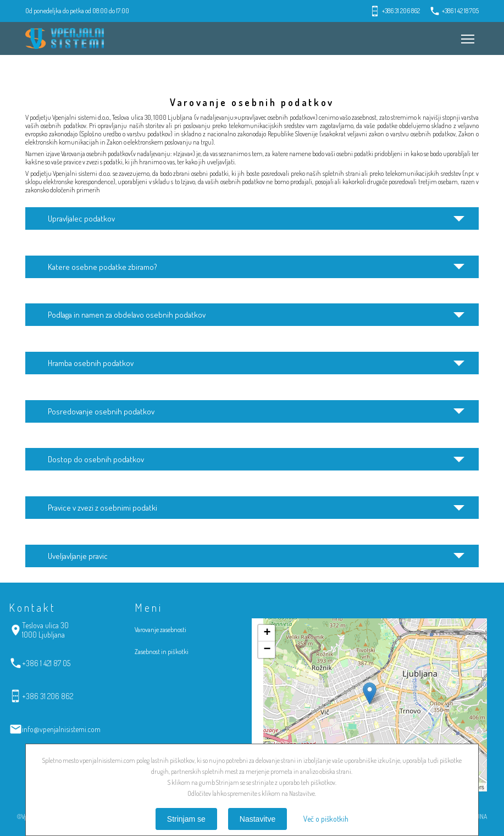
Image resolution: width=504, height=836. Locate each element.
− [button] (267, 650)
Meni (466, 34)
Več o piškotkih (326, 819)
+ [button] (267, 633)
